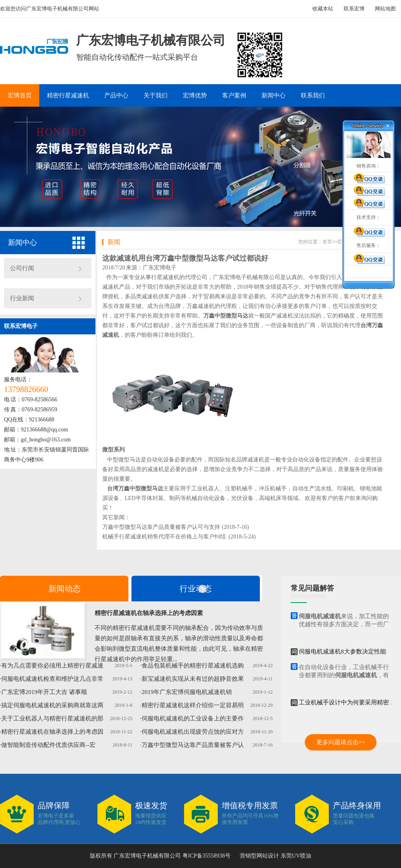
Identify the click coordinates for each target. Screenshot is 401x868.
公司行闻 (22, 268)
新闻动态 (65, 589)
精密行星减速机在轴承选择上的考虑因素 (149, 613)
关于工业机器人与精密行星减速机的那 (52, 718)
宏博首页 (20, 95)
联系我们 (313, 95)
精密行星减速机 (68, 95)
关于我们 (156, 95)
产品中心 (116, 95)
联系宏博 (354, 9)
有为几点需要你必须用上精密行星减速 (52, 666)
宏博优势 (195, 95)
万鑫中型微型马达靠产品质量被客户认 (193, 745)
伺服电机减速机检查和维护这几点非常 (52, 679)
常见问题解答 (312, 588)
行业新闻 (22, 298)
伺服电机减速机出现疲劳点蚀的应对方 (193, 732)
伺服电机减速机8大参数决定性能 (342, 652)
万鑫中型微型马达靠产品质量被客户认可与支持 (161, 527)
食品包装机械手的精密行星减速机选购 (193, 666)
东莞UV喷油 (296, 856)
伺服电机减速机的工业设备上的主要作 (193, 718)
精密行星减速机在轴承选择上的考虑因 (52, 732)
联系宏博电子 (21, 326)
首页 (327, 242)
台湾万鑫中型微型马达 (135, 489)
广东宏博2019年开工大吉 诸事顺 (44, 692)
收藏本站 (323, 9)
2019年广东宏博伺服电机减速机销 (187, 692)
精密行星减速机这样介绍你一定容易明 (193, 705)
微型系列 (113, 450)
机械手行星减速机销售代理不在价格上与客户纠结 (164, 537)
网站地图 (385, 9)
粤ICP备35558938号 (206, 856)
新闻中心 (273, 95)
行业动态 (196, 589)
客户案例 (234, 95)
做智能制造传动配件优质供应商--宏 (48, 745)
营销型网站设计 (259, 856)
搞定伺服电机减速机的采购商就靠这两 (52, 705)
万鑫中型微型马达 (226, 316)
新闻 (114, 242)
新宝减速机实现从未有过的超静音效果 (193, 679)
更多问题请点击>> (341, 742)
